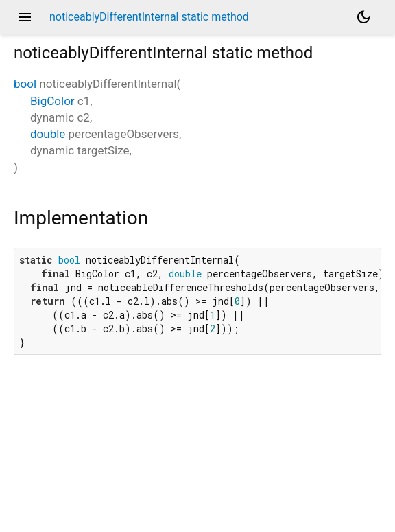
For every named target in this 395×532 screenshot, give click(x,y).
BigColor (52, 101)
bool (25, 84)
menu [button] (25, 17)
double (48, 134)
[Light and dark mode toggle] (363, 17)
